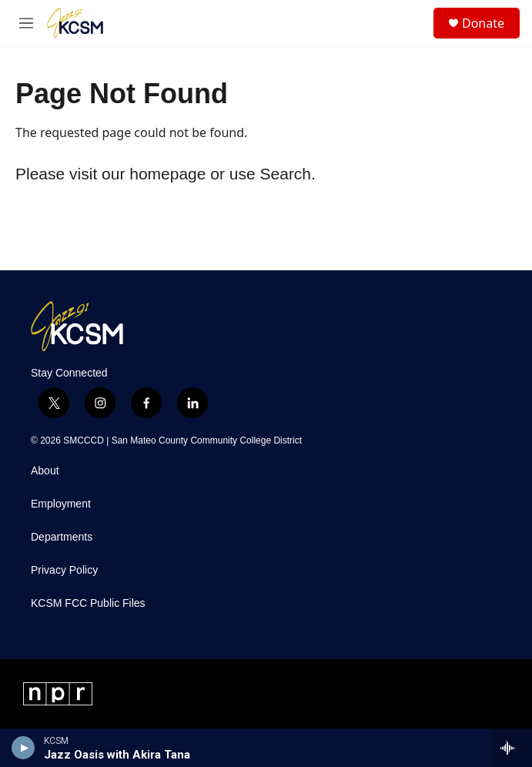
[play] (23, 748)
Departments (62, 537)
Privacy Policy (64, 570)
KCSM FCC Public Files (88, 603)
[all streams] (512, 748)
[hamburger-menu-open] (26, 23)
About (45, 471)
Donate (483, 23)
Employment (61, 504)
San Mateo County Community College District (207, 440)
